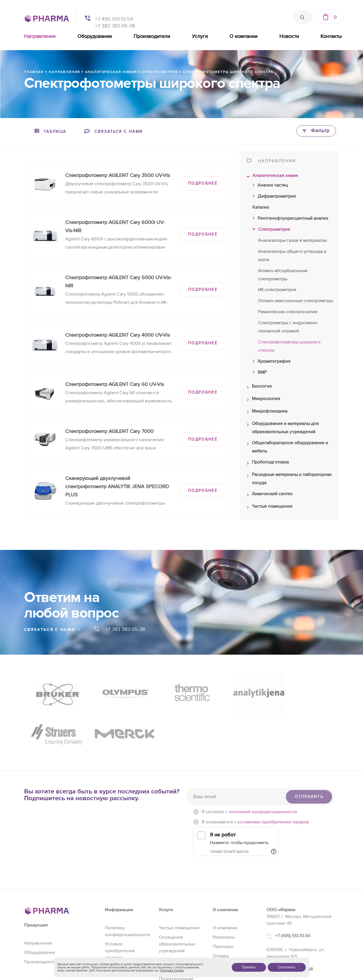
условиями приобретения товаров (273, 770)
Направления (40, 36)
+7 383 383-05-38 (115, 26)
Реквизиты (224, 885)
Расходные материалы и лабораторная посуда (289, 479)
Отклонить (287, 967)
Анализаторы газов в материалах (293, 240)
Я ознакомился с (255, 770)
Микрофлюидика (267, 413)
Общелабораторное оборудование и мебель (287, 448)
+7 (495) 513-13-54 (293, 884)
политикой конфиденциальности (263, 759)
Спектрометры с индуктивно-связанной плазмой (288, 327)
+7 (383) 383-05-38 (294, 917)
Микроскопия (263, 400)
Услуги (200, 36)
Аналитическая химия (272, 177)
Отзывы (221, 904)
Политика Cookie (172, 971)
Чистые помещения (270, 508)
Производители (152, 36)
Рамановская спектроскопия (288, 312)
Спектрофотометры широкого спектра (289, 346)
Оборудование (95, 36)
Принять (249, 967)
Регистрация (172, 908)
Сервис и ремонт (176, 917)
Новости (289, 36)
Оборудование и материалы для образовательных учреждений (283, 428)
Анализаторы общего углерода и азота (292, 256)
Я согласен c (249, 759)
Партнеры (223, 894)
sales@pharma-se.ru (296, 929)
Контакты (331, 36)
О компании (243, 36)
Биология (259, 388)
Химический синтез (270, 495)
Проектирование (176, 926)
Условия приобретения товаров (120, 898)
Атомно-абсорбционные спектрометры (283, 275)
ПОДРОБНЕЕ (203, 183)
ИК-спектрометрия (277, 290)
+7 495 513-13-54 (114, 19)
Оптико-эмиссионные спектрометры (296, 301)
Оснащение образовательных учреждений (177, 892)
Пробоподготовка (268, 464)
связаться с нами (52, 630)
